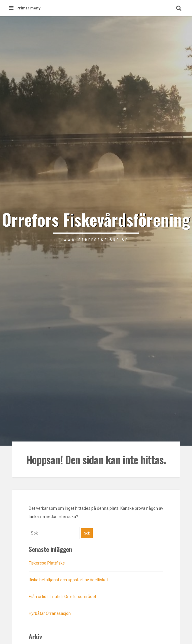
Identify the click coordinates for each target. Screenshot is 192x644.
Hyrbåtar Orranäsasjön (50, 613)
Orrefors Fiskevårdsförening (96, 219)
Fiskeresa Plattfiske (47, 563)
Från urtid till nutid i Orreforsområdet (63, 597)
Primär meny (25, 8)
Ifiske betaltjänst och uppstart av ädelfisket (68, 580)
